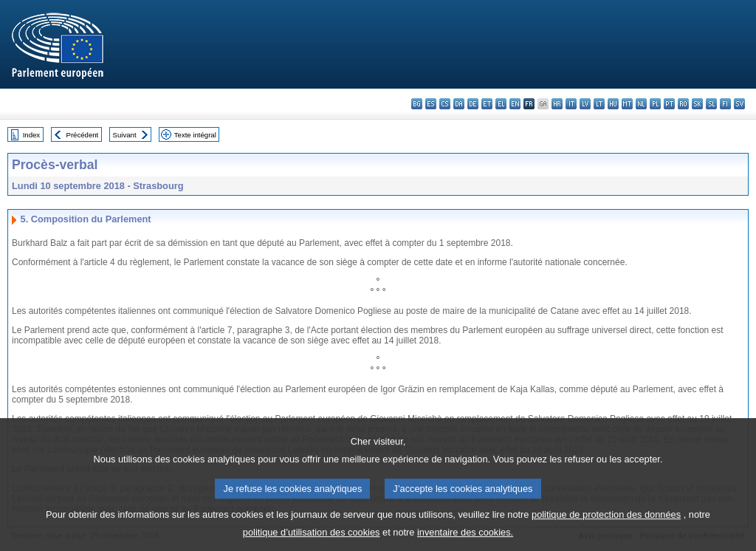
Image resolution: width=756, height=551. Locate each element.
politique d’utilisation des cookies (312, 540)
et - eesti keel (487, 104)
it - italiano (571, 104)
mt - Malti (627, 104)
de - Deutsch (473, 104)
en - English (515, 104)
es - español (431, 104)
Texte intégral (195, 135)
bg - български (417, 104)
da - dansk (459, 104)
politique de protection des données (606, 523)
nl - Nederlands (641, 104)
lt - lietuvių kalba (599, 104)
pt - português (669, 104)
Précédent (83, 135)
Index (31, 135)
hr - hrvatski (557, 104)
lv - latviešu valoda (585, 104)
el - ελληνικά (501, 104)
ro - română (683, 104)
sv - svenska (739, 104)
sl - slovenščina (711, 104)
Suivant (125, 135)
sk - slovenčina (697, 104)
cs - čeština (445, 104)
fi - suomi (725, 104)
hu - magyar (613, 104)
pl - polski (655, 104)
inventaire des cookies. (465, 540)
